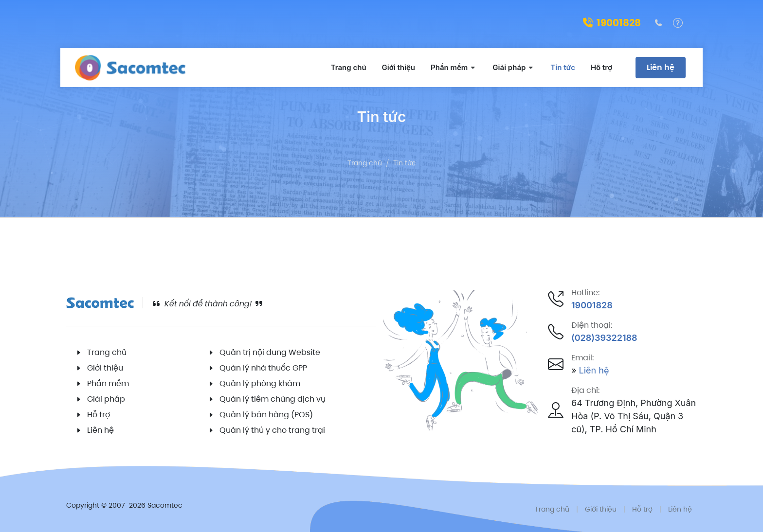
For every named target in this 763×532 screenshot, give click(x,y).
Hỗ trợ (99, 415)
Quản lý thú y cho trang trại (272, 430)
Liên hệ (661, 67)
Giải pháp (106, 399)
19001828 (612, 23)
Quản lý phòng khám (260, 383)
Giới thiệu (105, 368)
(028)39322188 (604, 338)
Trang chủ (365, 163)
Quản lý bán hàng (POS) (266, 415)
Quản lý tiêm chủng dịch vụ (272, 399)
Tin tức (405, 163)
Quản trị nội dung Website (270, 352)
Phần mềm (108, 383)
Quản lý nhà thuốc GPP (263, 368)
